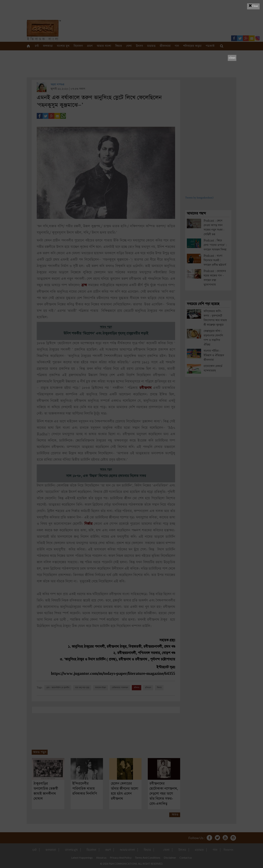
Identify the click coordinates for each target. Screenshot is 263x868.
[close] (232, 58)
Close (253, 6)
